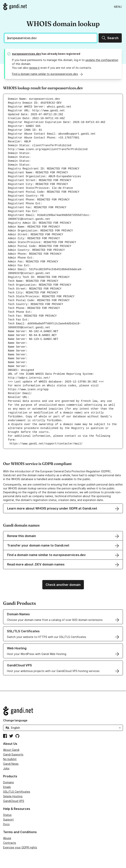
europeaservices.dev (26, 54)
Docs (6, 824)
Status (7, 815)
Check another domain (63, 585)
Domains (9, 782)
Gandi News (11, 764)
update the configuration (102, 60)
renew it (34, 68)
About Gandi (11, 750)
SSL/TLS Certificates (17, 792)
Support (8, 819)
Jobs (6, 768)
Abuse (7, 838)
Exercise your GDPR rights (20, 847)
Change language (15, 720)
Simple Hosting (13, 796)
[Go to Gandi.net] (15, 7)
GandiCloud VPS (14, 801)
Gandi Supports (13, 754)
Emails (7, 787)
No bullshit (10, 759)
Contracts (10, 843)
